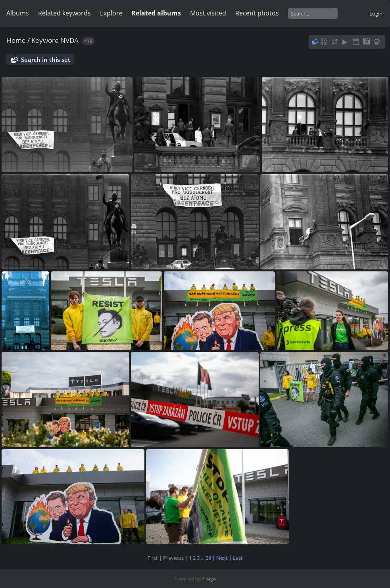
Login (376, 13)
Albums (18, 13)
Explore (111, 13)
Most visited (208, 13)
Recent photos (257, 13)
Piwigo (209, 579)
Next (222, 558)
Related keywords (64, 13)
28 (208, 558)
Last (238, 558)
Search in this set (46, 60)
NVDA (69, 40)
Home (16, 40)
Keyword (45, 40)
